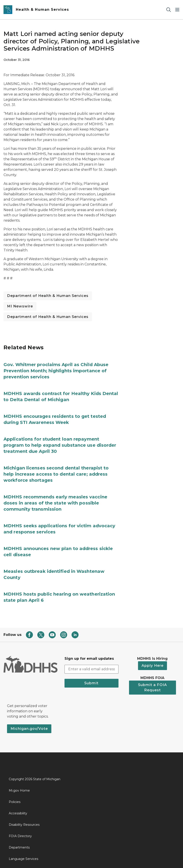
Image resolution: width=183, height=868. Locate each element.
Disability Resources (24, 825)
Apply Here (152, 666)
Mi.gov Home (19, 790)
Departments (19, 847)
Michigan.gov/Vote (29, 729)
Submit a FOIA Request (152, 687)
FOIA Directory (20, 836)
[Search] (169, 10)
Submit (91, 683)
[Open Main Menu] (177, 10)
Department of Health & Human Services (48, 296)
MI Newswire (20, 306)
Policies (15, 802)
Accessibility (18, 813)
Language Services (23, 859)
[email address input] (91, 669)
